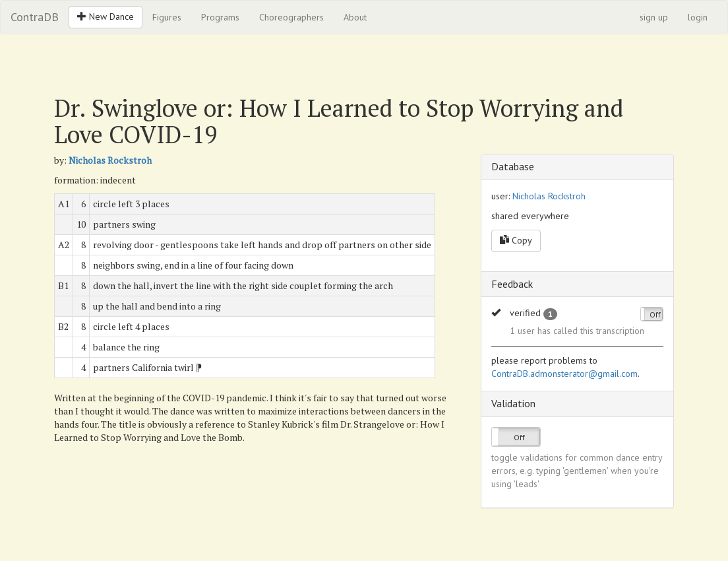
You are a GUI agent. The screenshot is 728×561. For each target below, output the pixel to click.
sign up (654, 17)
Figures (167, 17)
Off (655, 314)
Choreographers (291, 17)
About (355, 17)
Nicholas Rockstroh (110, 160)
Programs (220, 17)
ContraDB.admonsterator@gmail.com (564, 374)
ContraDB (35, 17)
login (698, 17)
